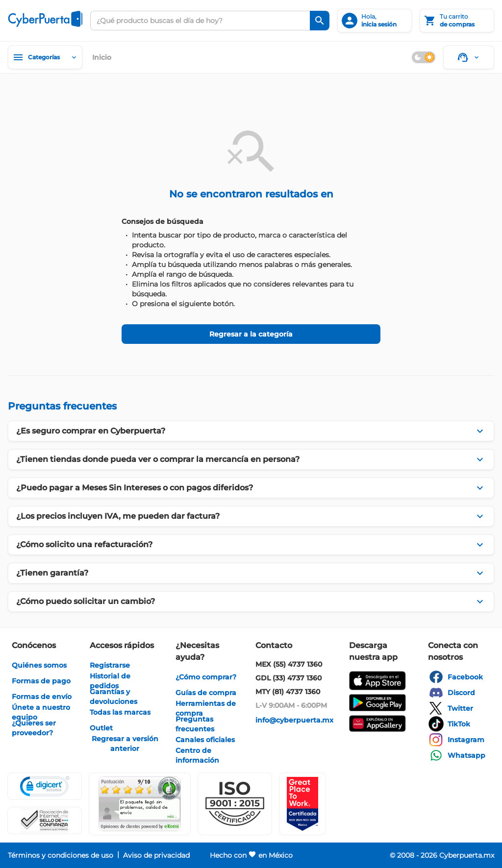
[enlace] (39, 665)
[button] (235, 804)
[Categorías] (45, 57)
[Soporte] (469, 57)
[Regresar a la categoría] (251, 334)
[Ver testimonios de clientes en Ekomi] (140, 804)
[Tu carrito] (457, 21)
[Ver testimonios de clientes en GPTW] (302, 804)
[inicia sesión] (375, 21)
